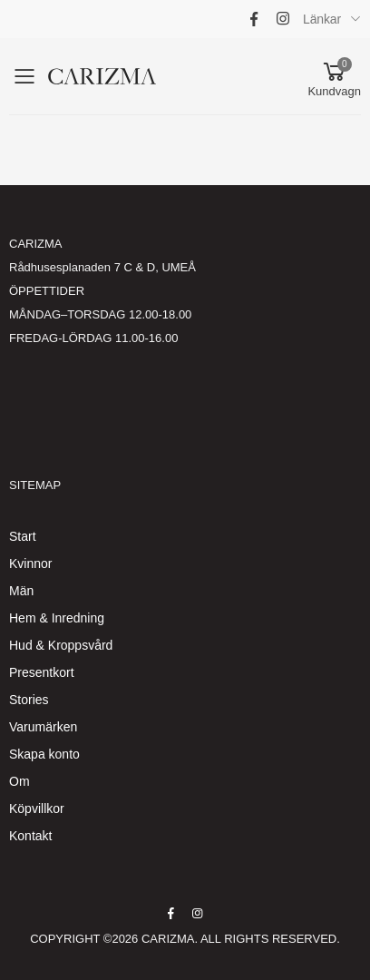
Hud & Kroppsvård (61, 645)
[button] (334, 77)
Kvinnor (30, 563)
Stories (29, 700)
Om (19, 781)
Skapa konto (44, 754)
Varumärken (43, 727)
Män (21, 591)
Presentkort (42, 672)
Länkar (322, 19)
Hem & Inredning (57, 618)
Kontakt (30, 836)
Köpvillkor (37, 808)
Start (23, 536)
